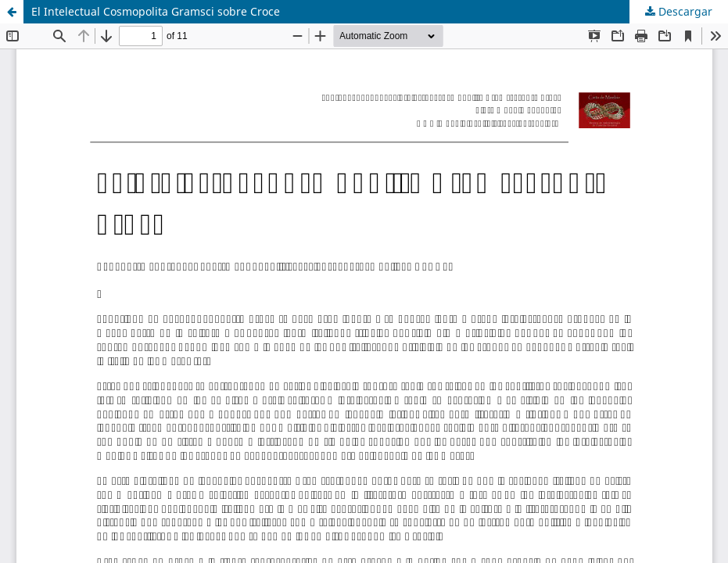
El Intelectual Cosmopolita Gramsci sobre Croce (156, 11)
